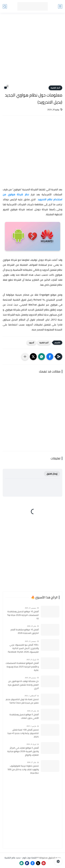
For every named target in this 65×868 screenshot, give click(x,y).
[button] (50, 357)
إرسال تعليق (52, 474)
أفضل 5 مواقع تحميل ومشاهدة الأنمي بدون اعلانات (24, 716)
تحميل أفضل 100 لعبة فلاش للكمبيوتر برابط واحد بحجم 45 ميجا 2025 (23, 733)
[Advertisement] (32, 51)
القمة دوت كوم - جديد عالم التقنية (21, 858)
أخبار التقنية (55, 88)
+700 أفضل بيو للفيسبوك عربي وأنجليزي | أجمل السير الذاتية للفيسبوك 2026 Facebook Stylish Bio (23, 648)
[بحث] (5, 6)
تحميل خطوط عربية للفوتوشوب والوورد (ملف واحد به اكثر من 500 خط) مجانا (23, 769)
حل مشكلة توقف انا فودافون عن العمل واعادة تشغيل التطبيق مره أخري (23, 685)
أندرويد (31, 343)
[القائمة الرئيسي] (60, 6)
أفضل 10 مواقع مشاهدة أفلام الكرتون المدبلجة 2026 (25, 631)
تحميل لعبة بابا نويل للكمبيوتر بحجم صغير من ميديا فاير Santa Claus (22, 701)
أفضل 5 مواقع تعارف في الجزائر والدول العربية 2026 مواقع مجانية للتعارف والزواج (23, 751)
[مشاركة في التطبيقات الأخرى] (25, 357)
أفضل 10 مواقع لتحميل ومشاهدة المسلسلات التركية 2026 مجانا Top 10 (23, 615)
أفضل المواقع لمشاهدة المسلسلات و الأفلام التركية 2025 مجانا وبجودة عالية (22, 667)
